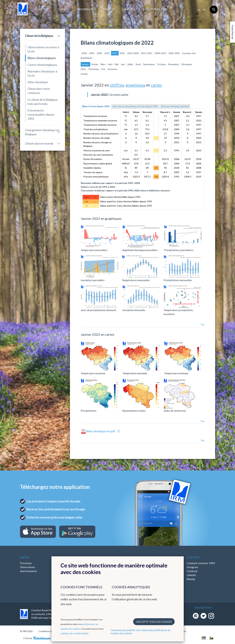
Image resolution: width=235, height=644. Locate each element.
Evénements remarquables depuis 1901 (41, 114)
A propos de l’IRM (155, 9)
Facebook (192, 571)
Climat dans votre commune (39, 91)
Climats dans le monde (39, 143)
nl (199, 10)
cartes (156, 85)
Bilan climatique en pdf (101, 431)
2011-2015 (147, 53)
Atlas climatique (38, 82)
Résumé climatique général (175, 106)
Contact (193, 557)
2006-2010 (161, 53)
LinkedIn (191, 575)
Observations (28, 567)
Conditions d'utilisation (50, 631)
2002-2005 (174, 53)
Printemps (94, 69)
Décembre (187, 64)
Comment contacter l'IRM (201, 563)
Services (109, 9)
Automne (112, 69)
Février (95, 64)
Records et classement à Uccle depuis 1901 (135, 106)
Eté (104, 69)
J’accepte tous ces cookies (154, 622)
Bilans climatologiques (42, 58)
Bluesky (191, 579)
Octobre (162, 64)
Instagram (192, 567)
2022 (115, 53)
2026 (84, 53)
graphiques (135, 85)
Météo (43, 9)
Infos (129, 9)
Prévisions (26, 563)
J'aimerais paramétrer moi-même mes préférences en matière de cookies (140, 632)
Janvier (85, 64)
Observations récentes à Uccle (43, 49)
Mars (103, 64)
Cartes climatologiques (42, 65)
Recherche (86, 9)
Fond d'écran (233, 32)
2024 (100, 53)
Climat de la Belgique (39, 36)
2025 (92, 53)
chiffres (117, 85)
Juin (123, 64)
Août (139, 64)
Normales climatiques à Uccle (42, 73)
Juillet (130, 64)
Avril (110, 64)
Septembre (149, 64)
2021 (122, 53)
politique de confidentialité (74, 633)
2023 (107, 53)
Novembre (174, 64)
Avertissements (29, 571)
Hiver (84, 69)
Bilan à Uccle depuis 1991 (96, 106)
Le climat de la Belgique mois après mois (43, 102)
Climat (63, 9)
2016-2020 (133, 53)
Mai (117, 64)
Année (84, 74)
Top (202, 324)
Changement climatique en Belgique (42, 132)
